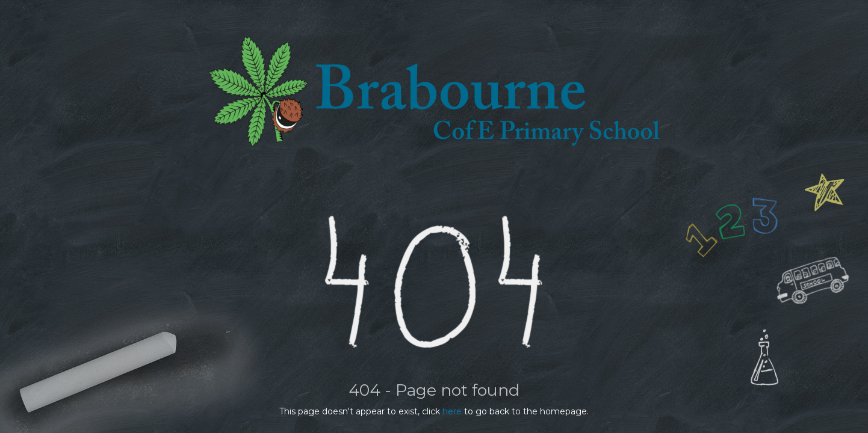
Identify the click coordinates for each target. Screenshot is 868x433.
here (452, 411)
